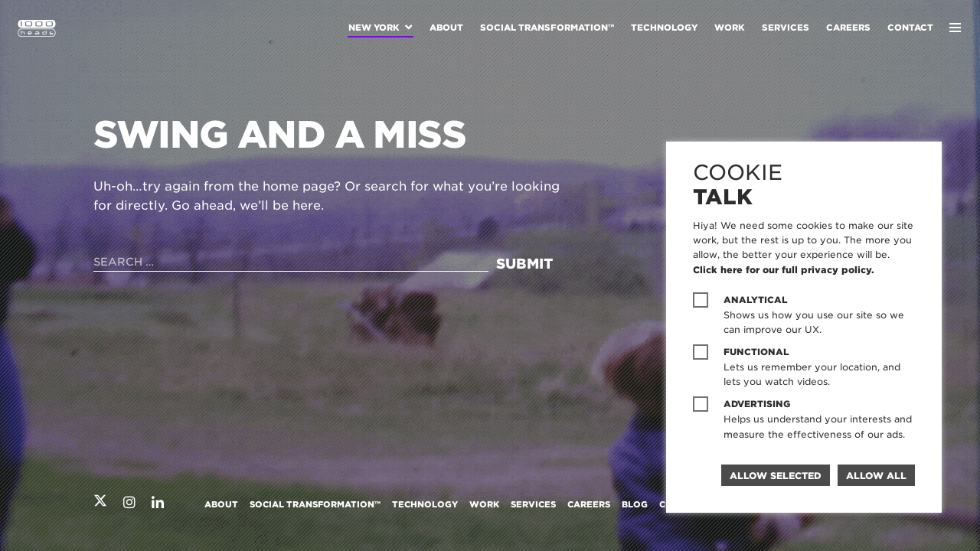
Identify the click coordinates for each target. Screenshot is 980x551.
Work (730, 28)
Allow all (876, 476)
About (446, 28)
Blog (635, 504)
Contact (910, 28)
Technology (664, 28)
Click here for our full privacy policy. (784, 270)
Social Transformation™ (547, 28)
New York (374, 28)
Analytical (756, 300)
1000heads (37, 28)
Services (786, 28)
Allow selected (776, 476)
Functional (756, 352)
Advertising (757, 404)
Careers (848, 28)
